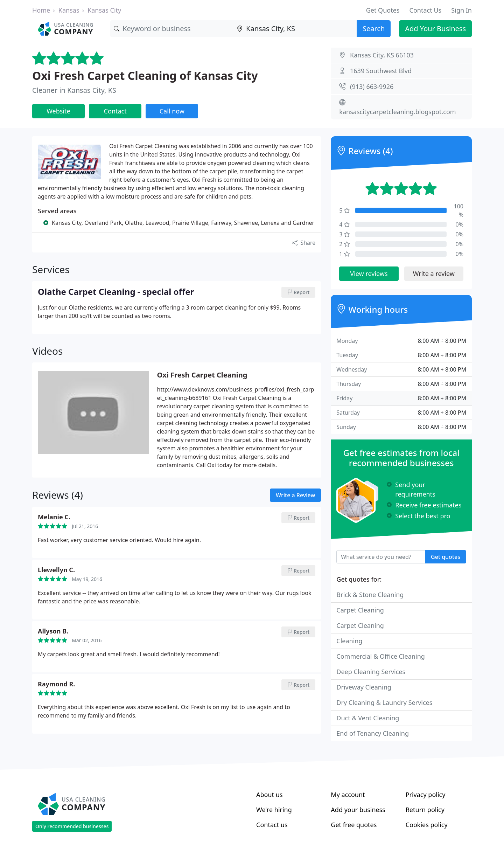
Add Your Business (435, 29)
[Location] (295, 29)
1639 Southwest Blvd (381, 71)
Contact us (272, 825)
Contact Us (426, 10)
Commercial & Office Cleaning (381, 656)
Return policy (425, 810)
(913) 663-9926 (372, 86)
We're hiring (274, 810)
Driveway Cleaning (364, 687)
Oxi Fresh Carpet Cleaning (202, 375)
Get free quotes (354, 825)
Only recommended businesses (72, 826)
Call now (172, 111)
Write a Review (295, 495)
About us (269, 795)
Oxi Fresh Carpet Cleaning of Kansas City (145, 75)
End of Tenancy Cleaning (373, 733)
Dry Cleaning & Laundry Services (384, 702)
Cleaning (349, 641)
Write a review (434, 273)
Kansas (69, 10)
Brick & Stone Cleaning (370, 595)
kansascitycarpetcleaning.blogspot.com (397, 112)
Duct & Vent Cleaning (368, 718)
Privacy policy (426, 795)
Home (41, 10)
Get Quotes (383, 10)
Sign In (461, 10)
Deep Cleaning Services (371, 672)
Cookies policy (427, 825)
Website (58, 111)
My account (348, 795)
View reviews (369, 273)
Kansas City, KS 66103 (382, 55)
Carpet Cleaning (360, 610)
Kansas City (104, 10)
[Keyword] (172, 29)
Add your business (358, 810)
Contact (115, 111)
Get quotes (446, 557)
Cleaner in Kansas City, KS (74, 90)
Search (374, 29)
